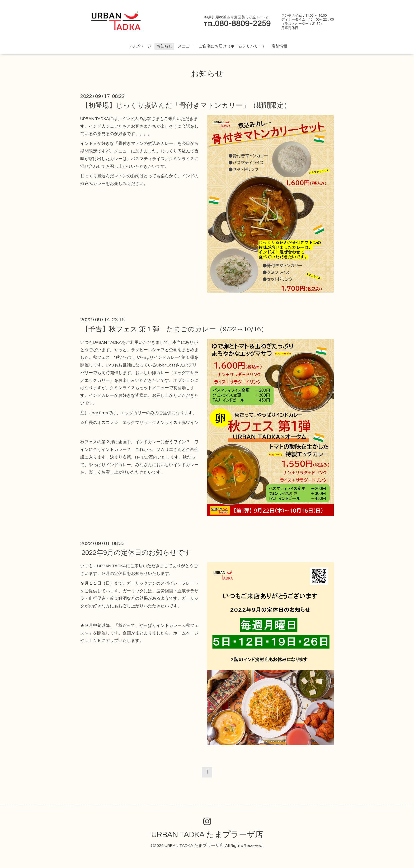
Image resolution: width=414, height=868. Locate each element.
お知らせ (164, 46)
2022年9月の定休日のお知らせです (136, 553)
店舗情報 (279, 46)
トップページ (139, 46)
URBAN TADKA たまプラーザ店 (207, 835)
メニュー (186, 46)
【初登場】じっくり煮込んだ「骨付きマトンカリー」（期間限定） (186, 106)
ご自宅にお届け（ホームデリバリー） (232, 46)
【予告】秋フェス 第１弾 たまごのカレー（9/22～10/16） (175, 329)
